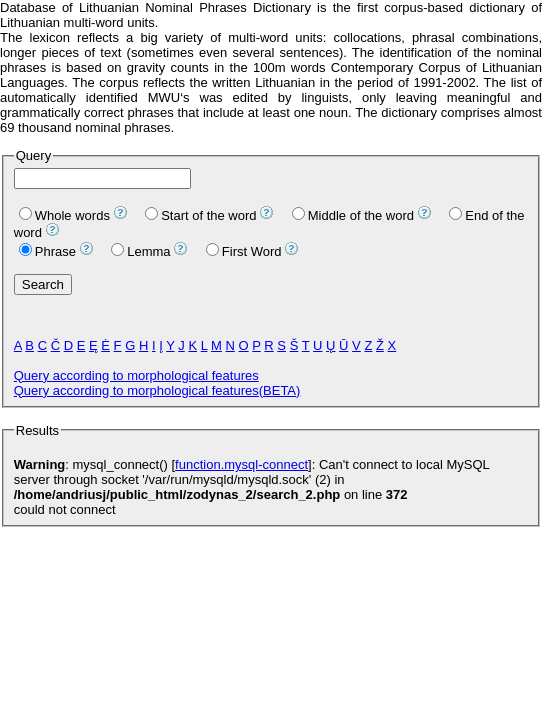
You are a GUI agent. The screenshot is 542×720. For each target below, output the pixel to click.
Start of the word (200, 215)
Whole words (64, 215)
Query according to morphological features (136, 375)
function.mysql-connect (241, 464)
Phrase (47, 251)
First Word (244, 251)
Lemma (140, 251)
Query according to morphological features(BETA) (157, 390)
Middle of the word (353, 215)
